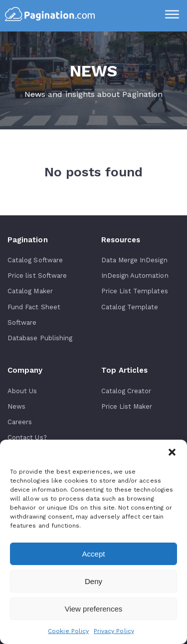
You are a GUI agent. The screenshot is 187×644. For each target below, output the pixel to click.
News (16, 406)
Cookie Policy (68, 631)
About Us (22, 391)
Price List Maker (127, 406)
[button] (172, 452)
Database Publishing (40, 338)
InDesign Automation (135, 276)
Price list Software (37, 276)
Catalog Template (130, 307)
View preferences (94, 609)
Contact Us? (27, 437)
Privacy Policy (114, 631)
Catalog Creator (126, 391)
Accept (94, 554)
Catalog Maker (30, 291)
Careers (20, 422)
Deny (93, 581)
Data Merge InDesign (134, 260)
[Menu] (172, 15)
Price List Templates (135, 291)
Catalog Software (35, 260)
